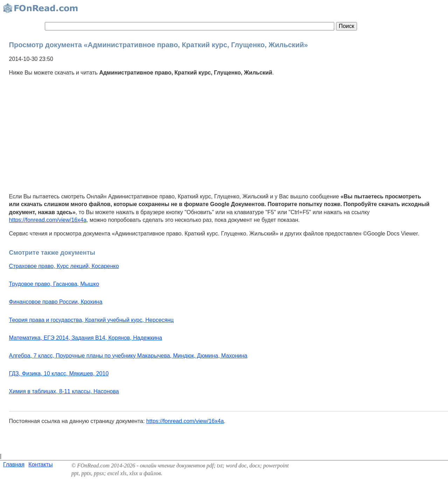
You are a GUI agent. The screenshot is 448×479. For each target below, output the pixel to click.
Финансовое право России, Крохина (56, 302)
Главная (14, 464)
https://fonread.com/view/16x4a (48, 220)
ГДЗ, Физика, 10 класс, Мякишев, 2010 (59, 374)
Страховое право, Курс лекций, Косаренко (64, 266)
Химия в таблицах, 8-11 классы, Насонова (64, 391)
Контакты (40, 464)
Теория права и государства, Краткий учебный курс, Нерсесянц (92, 320)
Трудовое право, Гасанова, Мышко (54, 284)
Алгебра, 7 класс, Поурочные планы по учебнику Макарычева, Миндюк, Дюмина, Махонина (128, 356)
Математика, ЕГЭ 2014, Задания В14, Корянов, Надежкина (86, 338)
